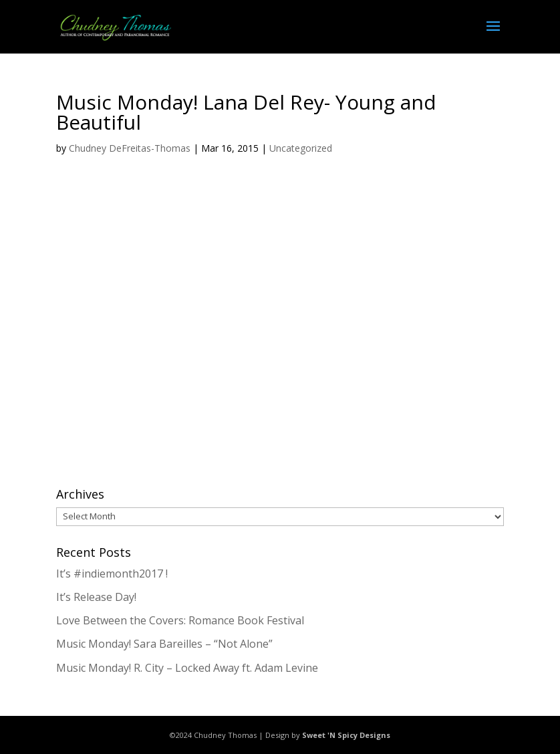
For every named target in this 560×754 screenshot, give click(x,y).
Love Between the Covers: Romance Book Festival (180, 620)
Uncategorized (301, 148)
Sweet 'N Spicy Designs (346, 735)
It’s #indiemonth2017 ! (112, 574)
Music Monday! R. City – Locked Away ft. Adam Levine (187, 668)
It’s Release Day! (96, 597)
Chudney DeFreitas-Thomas (130, 148)
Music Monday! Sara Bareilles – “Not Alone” (164, 644)
